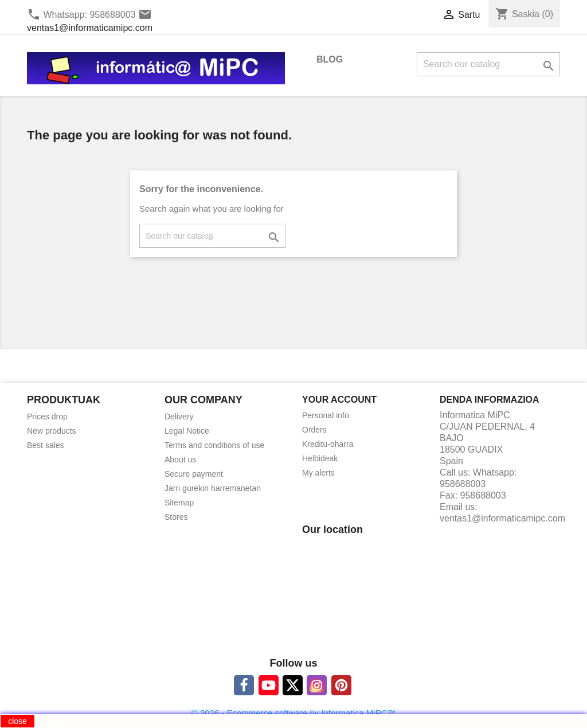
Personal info (326, 415)
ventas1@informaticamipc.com (90, 28)
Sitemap (179, 503)
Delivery (179, 416)
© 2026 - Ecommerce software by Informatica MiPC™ (294, 713)
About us (180, 460)
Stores (176, 517)
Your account (339, 400)
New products (52, 431)
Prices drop (47, 416)
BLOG (330, 59)
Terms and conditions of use (214, 445)
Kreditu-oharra (328, 444)
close (17, 721)
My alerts (318, 473)
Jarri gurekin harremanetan (213, 488)
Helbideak (320, 458)
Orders (314, 430)
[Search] (488, 64)
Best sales (46, 445)
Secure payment (194, 474)
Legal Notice (187, 431)
